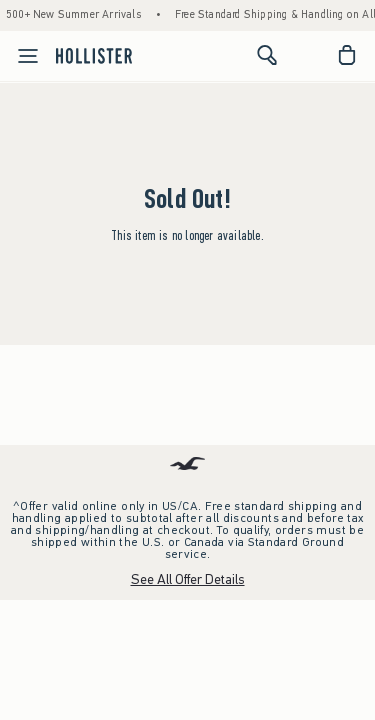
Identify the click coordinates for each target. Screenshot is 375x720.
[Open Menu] (22, 56)
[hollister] (94, 55)
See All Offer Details (188, 579)
